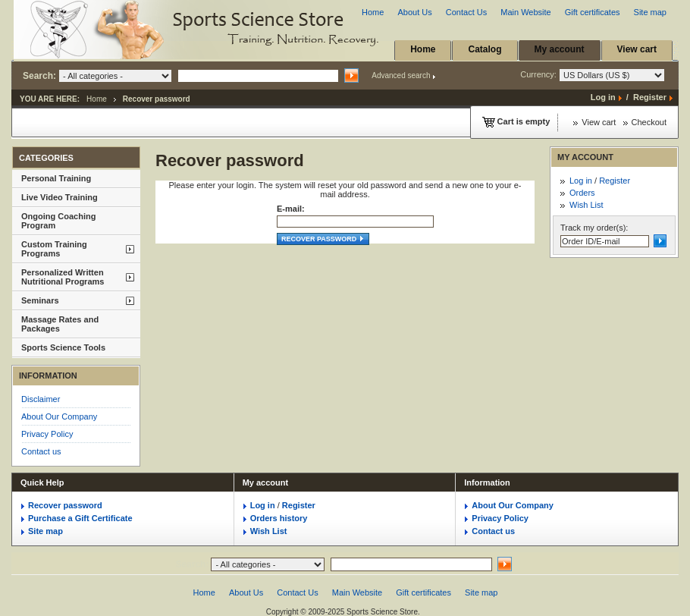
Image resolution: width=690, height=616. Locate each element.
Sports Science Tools (63, 347)
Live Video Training (60, 197)
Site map (650, 12)
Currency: (593, 75)
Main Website (525, 12)
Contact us (41, 451)
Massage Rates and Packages (60, 324)
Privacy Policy (47, 434)
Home (373, 12)
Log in (603, 97)
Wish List (586, 205)
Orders (582, 193)
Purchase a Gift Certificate (80, 518)
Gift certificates (593, 12)
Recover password (323, 239)
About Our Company (59, 416)
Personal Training (56, 178)
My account (560, 49)
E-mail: (291, 209)
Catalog (485, 49)
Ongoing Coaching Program (58, 221)
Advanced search (401, 75)
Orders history (279, 518)
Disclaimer (41, 399)
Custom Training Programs (54, 249)
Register (650, 97)
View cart (637, 49)
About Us (414, 12)
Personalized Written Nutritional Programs (63, 277)
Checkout (649, 122)
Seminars (40, 300)
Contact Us (466, 12)
